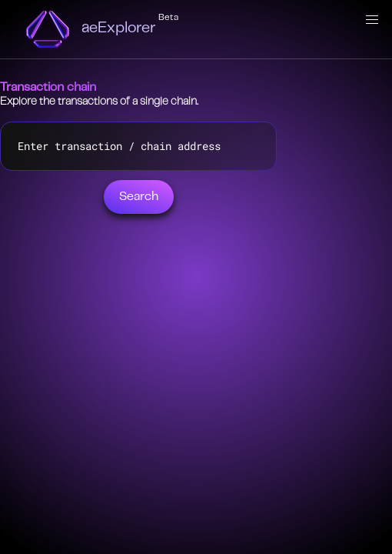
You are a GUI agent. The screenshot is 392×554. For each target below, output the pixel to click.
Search (139, 197)
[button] (372, 20)
